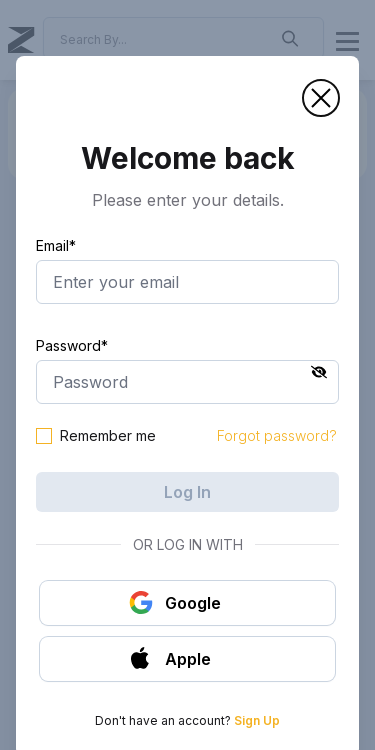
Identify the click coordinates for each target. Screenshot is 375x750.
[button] (321, 98)
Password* (72, 345)
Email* (56, 245)
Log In (187, 492)
